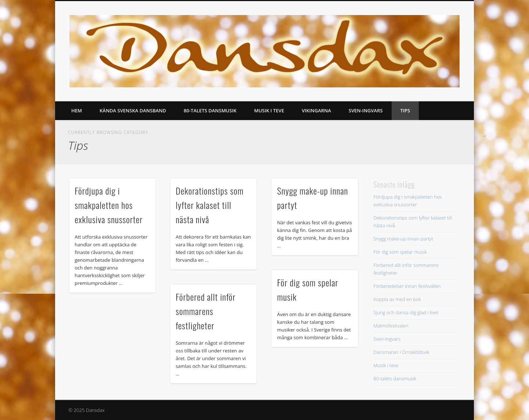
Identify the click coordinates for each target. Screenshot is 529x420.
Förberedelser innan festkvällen (407, 286)
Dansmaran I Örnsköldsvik (401, 352)
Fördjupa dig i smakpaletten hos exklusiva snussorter (109, 205)
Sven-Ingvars (366, 111)
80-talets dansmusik (210, 111)
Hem (77, 111)
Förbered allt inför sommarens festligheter (206, 311)
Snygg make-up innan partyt (403, 239)
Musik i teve (269, 111)
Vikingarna (316, 111)
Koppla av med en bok (397, 299)
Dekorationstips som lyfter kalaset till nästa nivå (210, 205)
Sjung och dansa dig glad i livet (406, 312)
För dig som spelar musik (400, 252)
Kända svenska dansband (133, 111)
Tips (405, 111)
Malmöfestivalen (391, 326)
